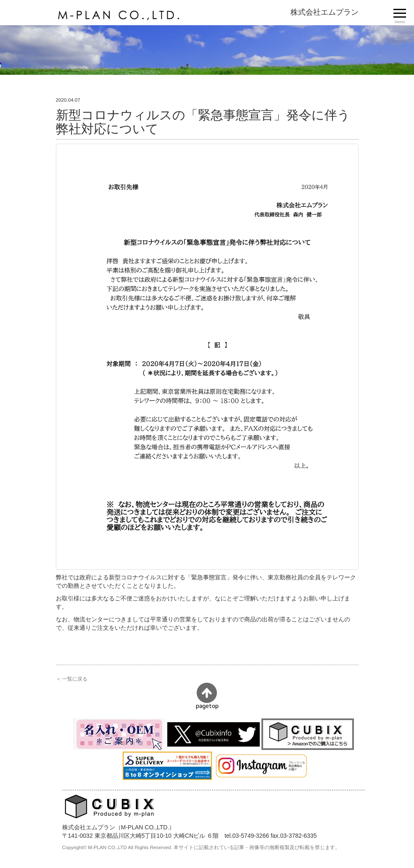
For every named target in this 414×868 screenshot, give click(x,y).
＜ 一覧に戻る (72, 679)
